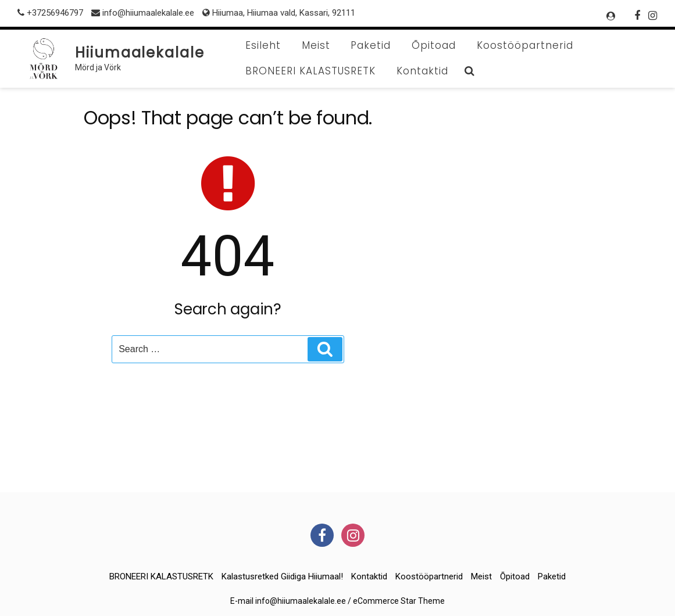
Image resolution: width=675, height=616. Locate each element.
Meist (316, 45)
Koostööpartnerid (525, 45)
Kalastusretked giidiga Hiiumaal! (282, 576)
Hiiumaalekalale (140, 53)
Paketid (371, 45)
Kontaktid (422, 71)
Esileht (263, 45)
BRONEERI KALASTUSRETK (310, 71)
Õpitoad (434, 45)
